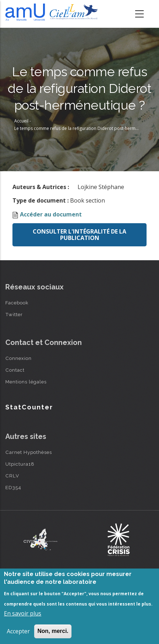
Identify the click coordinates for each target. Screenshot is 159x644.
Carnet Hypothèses (29, 452)
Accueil (21, 121)
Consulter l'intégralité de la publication (79, 235)
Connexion (18, 358)
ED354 (13, 487)
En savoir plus (23, 613)
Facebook (17, 303)
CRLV (12, 476)
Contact (15, 370)
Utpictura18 (20, 464)
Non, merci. (53, 631)
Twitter (14, 314)
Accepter (18, 631)
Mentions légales (26, 382)
